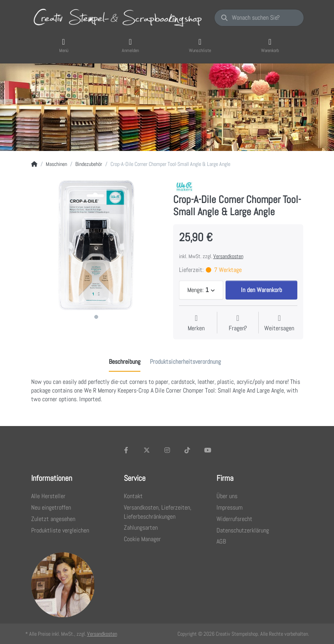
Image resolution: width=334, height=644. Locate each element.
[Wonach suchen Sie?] (259, 18)
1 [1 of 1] (96, 317)
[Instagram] (167, 450)
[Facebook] (127, 450)
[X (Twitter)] (147, 450)
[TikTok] (187, 450)
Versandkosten (228, 256)
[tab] (125, 362)
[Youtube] (208, 450)
